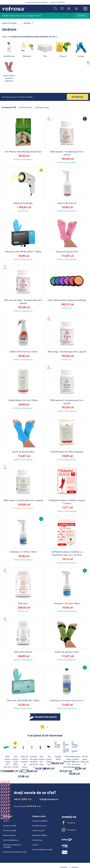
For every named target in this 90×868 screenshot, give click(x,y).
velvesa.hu (69, 864)
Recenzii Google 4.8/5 (27, 798)
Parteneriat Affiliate (40, 827)
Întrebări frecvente (39, 818)
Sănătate (27, 23)
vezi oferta (81, 16)
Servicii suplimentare (11, 832)
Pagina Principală (9, 23)
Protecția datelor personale (42, 842)
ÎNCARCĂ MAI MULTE (43, 717)
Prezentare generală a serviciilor (15, 844)
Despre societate (9, 827)
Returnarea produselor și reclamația (12, 838)
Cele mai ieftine (25, 107)
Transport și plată (9, 818)
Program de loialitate (40, 813)
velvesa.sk (64, 859)
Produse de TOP (9, 107)
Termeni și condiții (10, 822)
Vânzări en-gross (38, 822)
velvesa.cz (75, 859)
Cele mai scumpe (42, 107)
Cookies (35, 837)
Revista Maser (37, 832)
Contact (6, 813)
